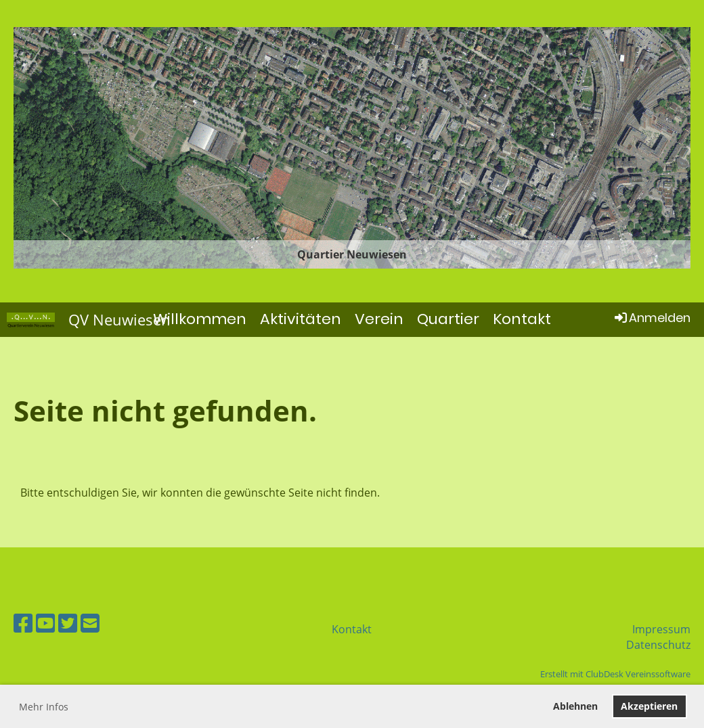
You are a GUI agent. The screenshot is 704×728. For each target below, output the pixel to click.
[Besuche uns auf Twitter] (68, 623)
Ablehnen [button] (575, 706)
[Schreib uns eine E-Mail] (90, 623)
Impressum (661, 629)
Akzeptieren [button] (649, 706)
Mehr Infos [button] (44, 707)
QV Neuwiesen (119, 319)
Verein (379, 319)
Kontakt (522, 319)
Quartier (448, 319)
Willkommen (200, 319)
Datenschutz (658, 645)
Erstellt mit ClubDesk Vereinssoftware (615, 674)
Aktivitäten (301, 319)
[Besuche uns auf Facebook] (23, 623)
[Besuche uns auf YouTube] (45, 623)
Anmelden (652, 318)
